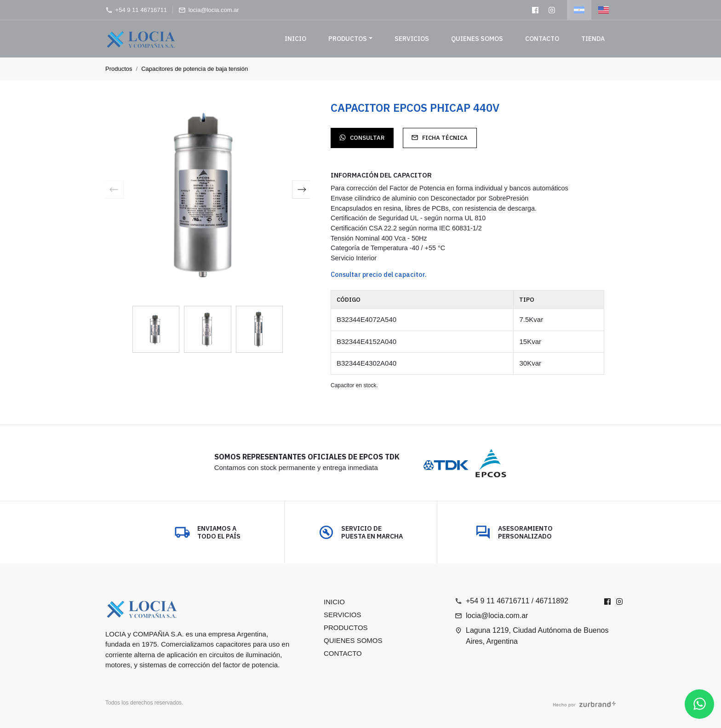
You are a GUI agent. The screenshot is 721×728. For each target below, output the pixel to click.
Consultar (362, 138)
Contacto (542, 39)
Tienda (593, 39)
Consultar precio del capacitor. (379, 274)
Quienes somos (477, 39)
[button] (301, 191)
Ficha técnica (439, 138)
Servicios (412, 39)
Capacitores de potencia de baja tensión (195, 69)
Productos (348, 39)
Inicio (295, 39)
